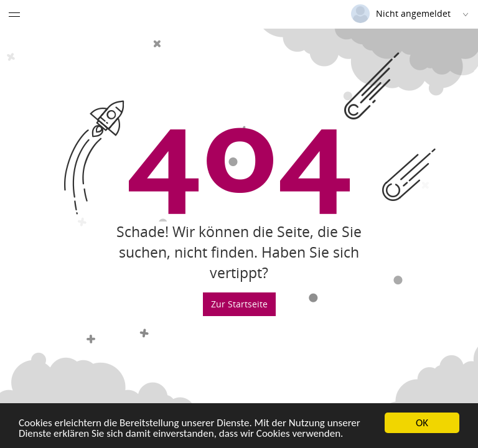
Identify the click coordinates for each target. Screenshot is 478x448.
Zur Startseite (239, 304)
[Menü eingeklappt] (14, 14)
